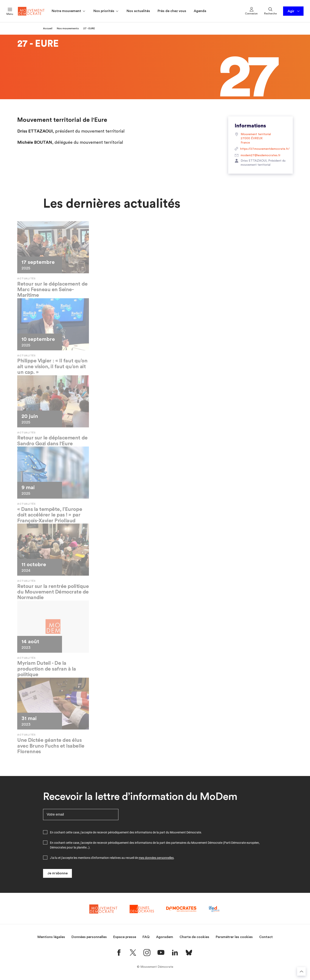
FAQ (146, 937)
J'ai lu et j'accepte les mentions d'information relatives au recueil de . (112, 858)
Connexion (251, 11)
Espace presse (125, 937)
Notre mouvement (69, 11)
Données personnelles (89, 937)
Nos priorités (106, 11)
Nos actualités (138, 11)
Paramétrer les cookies (234, 937)
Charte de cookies (194, 937)
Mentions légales (51, 937)
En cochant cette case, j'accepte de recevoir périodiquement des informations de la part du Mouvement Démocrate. (126, 832)
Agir (294, 11)
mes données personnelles (156, 858)
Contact (266, 937)
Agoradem (165, 937)
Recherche (270, 11)
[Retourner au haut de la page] (301, 971)
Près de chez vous (172, 11)
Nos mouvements (68, 28)
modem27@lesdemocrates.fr (258, 156)
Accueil (48, 28)
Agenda (200, 11)
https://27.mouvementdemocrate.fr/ (260, 149)
